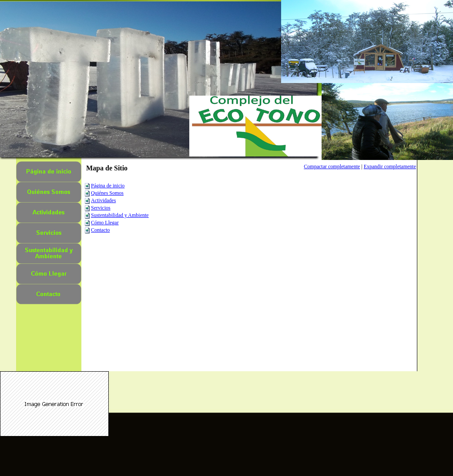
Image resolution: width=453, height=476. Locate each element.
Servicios (101, 208)
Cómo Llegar (105, 223)
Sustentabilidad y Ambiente (120, 215)
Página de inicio (108, 186)
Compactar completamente (332, 166)
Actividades (103, 200)
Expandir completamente (390, 166)
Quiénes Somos (107, 193)
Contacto (100, 230)
